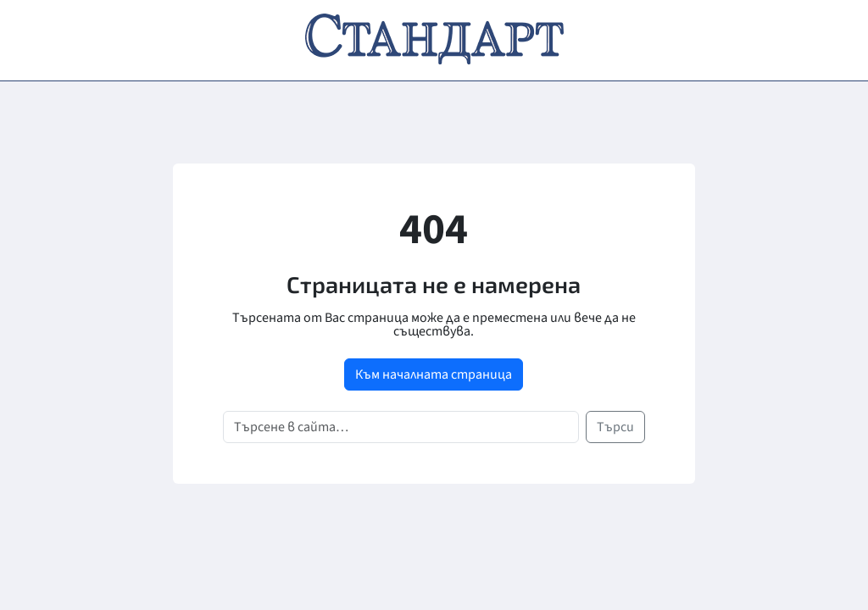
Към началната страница (434, 374)
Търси (615, 427)
